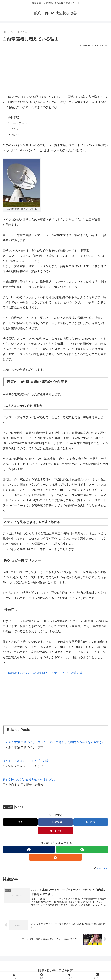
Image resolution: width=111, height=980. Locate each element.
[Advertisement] (55, 72)
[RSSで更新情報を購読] (55, 857)
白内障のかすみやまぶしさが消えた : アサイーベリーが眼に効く (44, 673)
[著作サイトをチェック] (29, 849)
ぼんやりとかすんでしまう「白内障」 (27, 761)
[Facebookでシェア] (55, 822)
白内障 (8, 807)
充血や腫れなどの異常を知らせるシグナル (30, 780)
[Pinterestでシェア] (55, 831)
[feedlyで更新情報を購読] (82, 849)
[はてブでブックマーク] (91, 822)
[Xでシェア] (20, 822)
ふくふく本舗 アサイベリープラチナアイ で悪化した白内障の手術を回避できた (54, 742)
